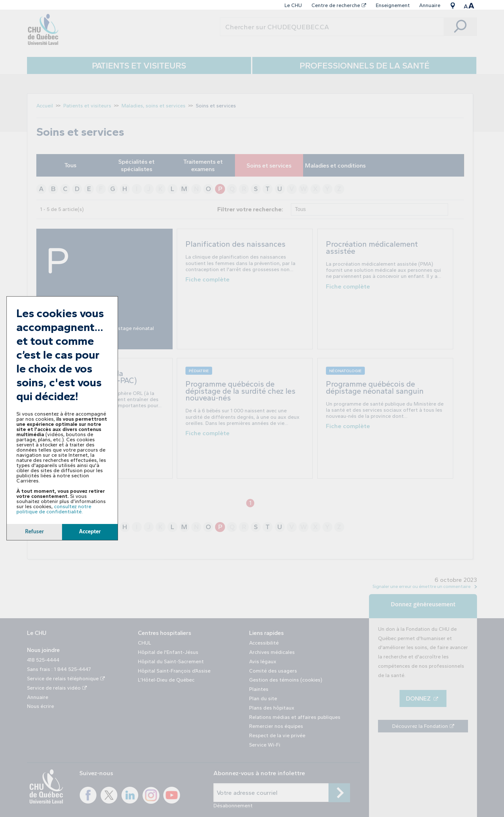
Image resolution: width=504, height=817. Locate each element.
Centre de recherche (339, 5)
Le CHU (293, 5)
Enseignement (393, 5)
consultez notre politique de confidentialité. (54, 509)
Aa (469, 5)
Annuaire (430, 5)
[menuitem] (293, 5)
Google (453, 5)
